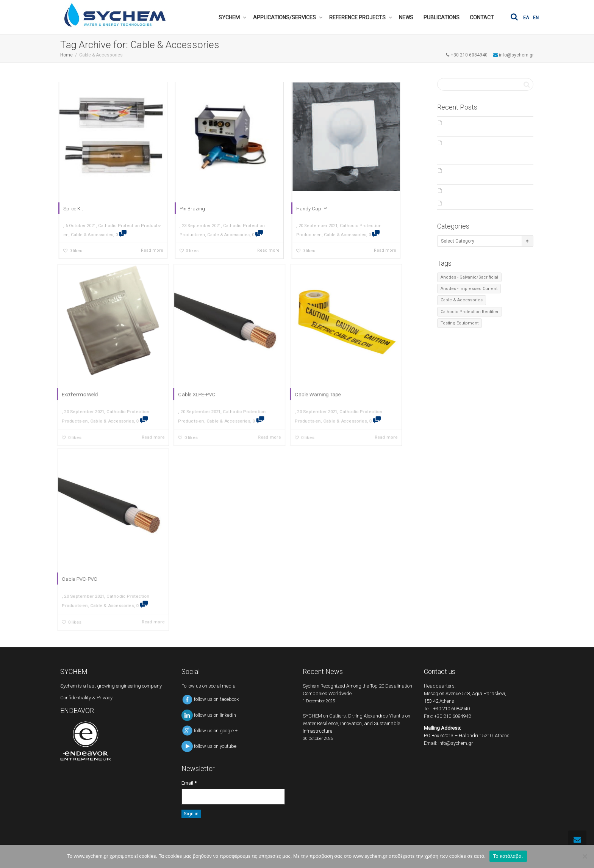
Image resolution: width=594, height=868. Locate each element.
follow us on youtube (209, 746)
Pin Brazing (191, 210)
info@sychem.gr (456, 743)
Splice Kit (71, 210)
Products (456, 191)
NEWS (406, 17)
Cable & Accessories (91, 238)
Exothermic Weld (93, 378)
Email (189, 783)
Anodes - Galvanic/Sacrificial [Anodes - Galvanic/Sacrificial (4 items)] (469, 277)
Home (66, 55)
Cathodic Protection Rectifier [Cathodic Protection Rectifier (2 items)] (470, 312)
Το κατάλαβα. (508, 856)
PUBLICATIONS (442, 17)
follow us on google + (209, 731)
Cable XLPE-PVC (210, 378)
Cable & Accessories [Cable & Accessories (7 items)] (462, 300)
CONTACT (482, 17)
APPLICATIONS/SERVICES (285, 17)
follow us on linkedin (209, 715)
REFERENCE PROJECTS (358, 17)
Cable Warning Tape (329, 378)
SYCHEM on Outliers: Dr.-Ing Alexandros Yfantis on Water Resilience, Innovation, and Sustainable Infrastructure (484, 150)
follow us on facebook (210, 699)
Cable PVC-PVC (93, 563)
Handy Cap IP (310, 210)
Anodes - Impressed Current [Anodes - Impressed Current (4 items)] (469, 289)
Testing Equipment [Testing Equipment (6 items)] (460, 323)
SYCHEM (230, 17)
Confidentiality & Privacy (86, 698)
